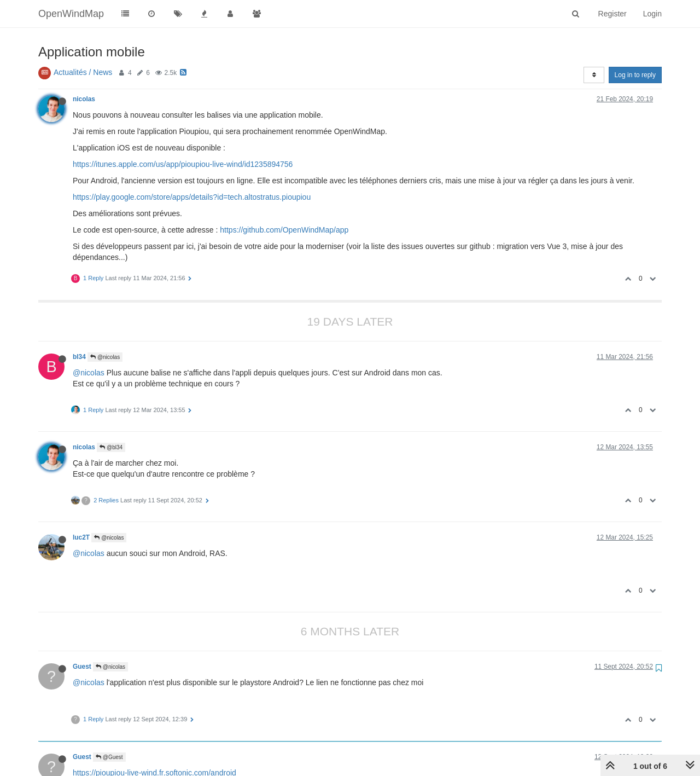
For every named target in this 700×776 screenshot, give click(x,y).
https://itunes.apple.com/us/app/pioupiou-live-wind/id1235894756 (183, 164)
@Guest (109, 757)
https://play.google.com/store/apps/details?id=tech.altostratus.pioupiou (192, 197)
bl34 (79, 357)
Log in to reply (635, 75)
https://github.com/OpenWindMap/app (284, 230)
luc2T (81, 537)
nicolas (84, 99)
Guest (82, 667)
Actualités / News (83, 72)
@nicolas (105, 357)
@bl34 (111, 447)
